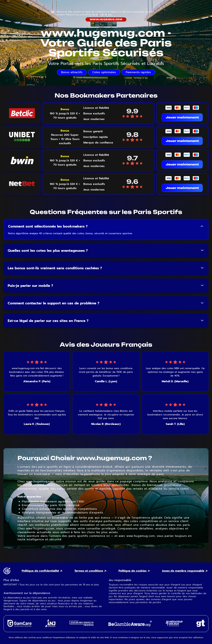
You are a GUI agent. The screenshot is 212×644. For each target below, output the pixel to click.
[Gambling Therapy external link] (201, 626)
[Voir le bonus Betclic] (65, 114)
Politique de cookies (133, 571)
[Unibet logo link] (22, 137)
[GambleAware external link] (130, 627)
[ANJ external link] (50, 626)
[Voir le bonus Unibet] (65, 137)
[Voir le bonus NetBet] (65, 184)
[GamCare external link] (19, 626)
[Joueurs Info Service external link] (81, 625)
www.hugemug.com (106, 19)
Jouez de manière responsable (183, 571)
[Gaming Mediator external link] (174, 625)
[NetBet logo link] (22, 184)
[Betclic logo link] (22, 114)
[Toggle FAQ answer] (202, 226)
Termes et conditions (89, 571)
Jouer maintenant (182, 117)
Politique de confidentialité (40, 571)
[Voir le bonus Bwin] (65, 161)
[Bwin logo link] (22, 161)
